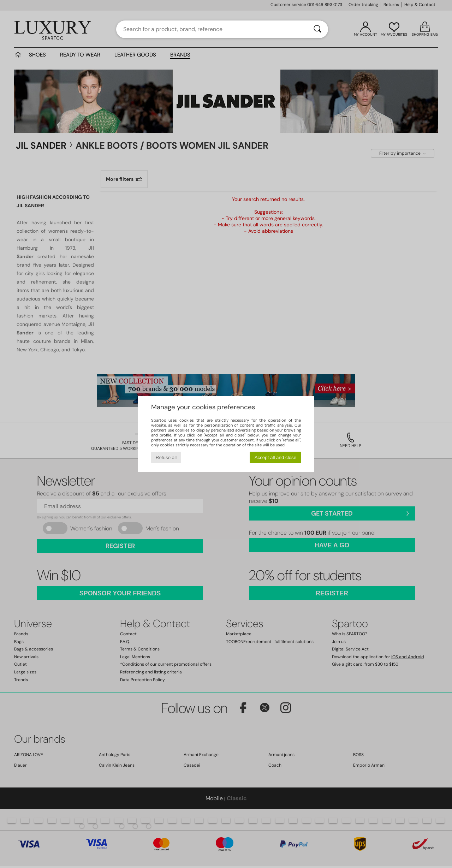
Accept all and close (276, 457)
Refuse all (166, 457)
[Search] (317, 29)
